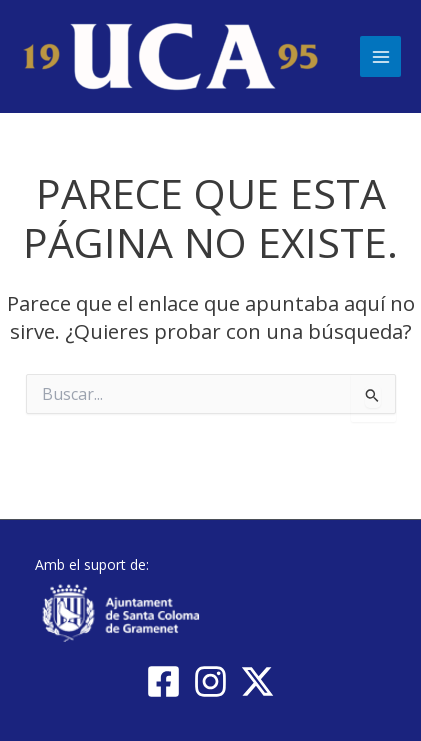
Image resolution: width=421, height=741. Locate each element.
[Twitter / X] (257, 681)
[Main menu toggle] (380, 56)
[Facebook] (163, 681)
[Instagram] (210, 681)
